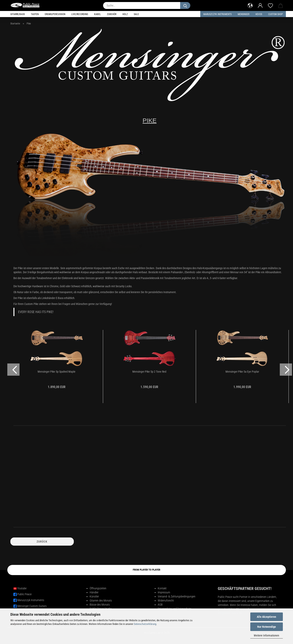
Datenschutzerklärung (145, 624)
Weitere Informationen (266, 635)
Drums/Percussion (55, 14)
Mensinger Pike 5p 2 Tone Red (149, 372)
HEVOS (259, 14)
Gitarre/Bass (18, 14)
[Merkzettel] (270, 5)
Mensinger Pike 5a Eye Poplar (242, 372)
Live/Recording (80, 14)
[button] (250, 5)
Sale (136, 14)
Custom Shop (276, 14)
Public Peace (24, 594)
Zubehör (112, 14)
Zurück (42, 542)
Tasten (35, 14)
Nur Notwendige (267, 627)
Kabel (97, 14)
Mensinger (243, 14)
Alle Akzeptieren (266, 617)
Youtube (22, 588)
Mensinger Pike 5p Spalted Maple (57, 372)
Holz (125, 14)
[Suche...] (185, 5)
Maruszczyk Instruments (217, 14)
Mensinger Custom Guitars (32, 606)
